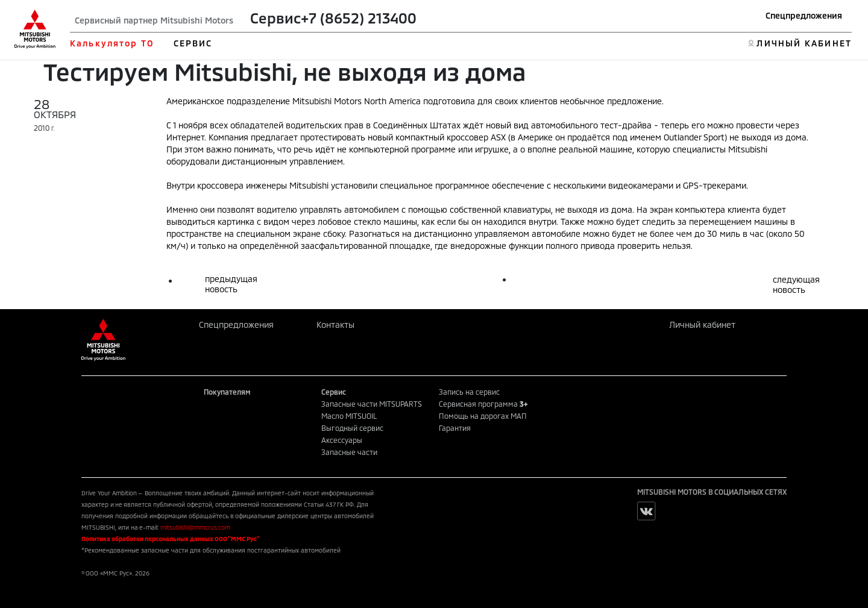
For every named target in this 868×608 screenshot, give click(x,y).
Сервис (275, 18)
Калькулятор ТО (112, 43)
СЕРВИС (193, 43)
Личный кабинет (702, 324)
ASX (498, 137)
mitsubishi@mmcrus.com (195, 527)
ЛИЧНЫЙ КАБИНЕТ (804, 43)
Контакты (335, 324)
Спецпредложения (804, 15)
